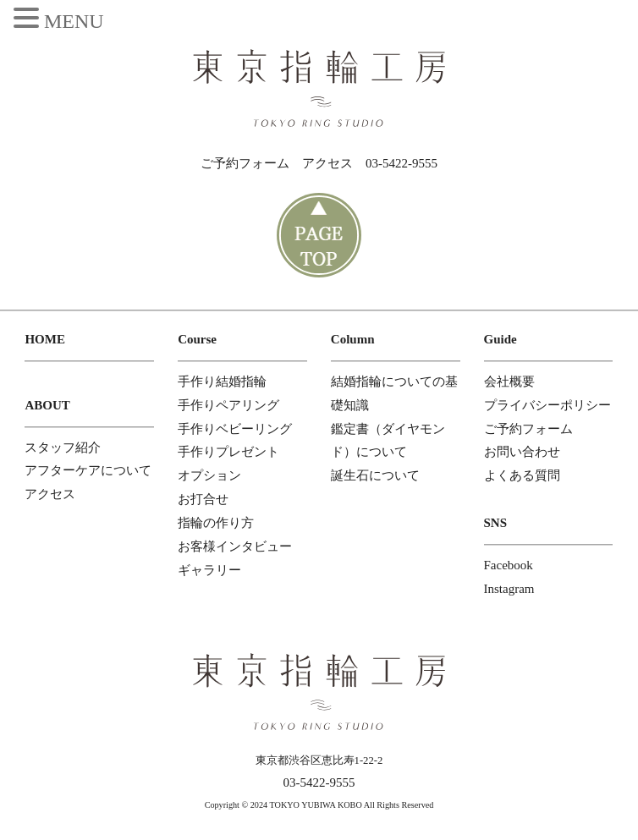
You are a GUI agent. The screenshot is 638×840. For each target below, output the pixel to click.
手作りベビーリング (235, 429)
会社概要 (509, 382)
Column (353, 339)
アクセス (327, 163)
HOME (45, 339)
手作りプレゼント (228, 452)
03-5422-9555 (401, 163)
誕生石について (375, 475)
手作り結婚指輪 (222, 382)
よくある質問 (522, 475)
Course (197, 339)
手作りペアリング (228, 405)
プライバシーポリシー (547, 405)
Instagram (509, 589)
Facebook (509, 565)
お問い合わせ (522, 452)
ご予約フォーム (245, 163)
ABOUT (47, 405)
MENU (74, 21)
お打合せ (203, 499)
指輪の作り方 (216, 523)
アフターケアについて (88, 470)
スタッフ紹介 (63, 447)
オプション (209, 475)
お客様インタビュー (235, 546)
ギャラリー (209, 570)
